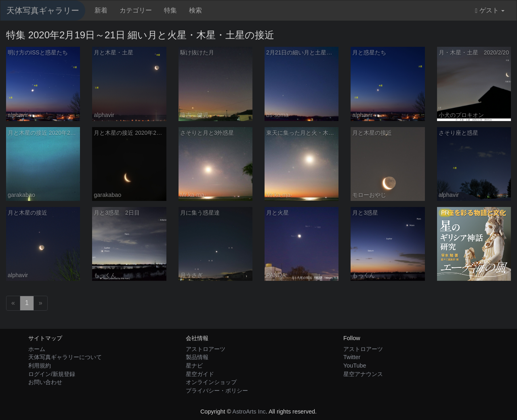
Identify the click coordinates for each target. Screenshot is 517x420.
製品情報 (197, 357)
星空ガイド (200, 374)
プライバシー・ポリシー (217, 391)
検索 (195, 10)
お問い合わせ (45, 382)
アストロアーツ (206, 349)
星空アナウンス (363, 374)
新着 (101, 10)
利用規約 (40, 366)
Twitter (352, 357)
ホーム (37, 349)
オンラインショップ (211, 382)
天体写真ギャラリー (43, 10)
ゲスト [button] (490, 10)
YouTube (355, 366)
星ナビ (194, 366)
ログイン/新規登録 (52, 374)
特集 (170, 10)
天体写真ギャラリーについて (65, 357)
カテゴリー (136, 10)
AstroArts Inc (249, 412)
